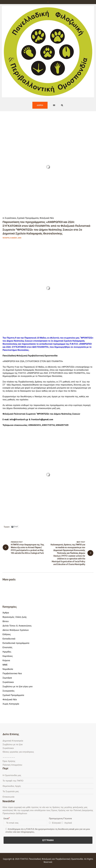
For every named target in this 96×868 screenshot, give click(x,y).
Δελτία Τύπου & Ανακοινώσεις (17, 626)
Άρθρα (6, 613)
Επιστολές (7, 647)
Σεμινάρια (7, 678)
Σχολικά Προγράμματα (28, 218)
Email (7, 818)
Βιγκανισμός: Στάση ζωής (15, 617)
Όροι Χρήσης (9, 761)
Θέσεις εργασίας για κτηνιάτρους (18, 752)
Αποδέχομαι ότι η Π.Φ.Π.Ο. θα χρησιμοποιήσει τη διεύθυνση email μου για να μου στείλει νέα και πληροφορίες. (48, 830)
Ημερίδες (7, 652)
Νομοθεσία (8, 669)
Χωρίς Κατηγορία (11, 704)
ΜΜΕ (5, 665)
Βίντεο (6, 621)
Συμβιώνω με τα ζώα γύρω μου (18, 686)
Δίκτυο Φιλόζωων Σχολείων (16, 630)
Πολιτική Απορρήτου (12, 765)
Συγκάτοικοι (10, 218)
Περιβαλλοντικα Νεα (12, 673)
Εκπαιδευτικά (9, 639)
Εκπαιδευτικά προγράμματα (16, 643)
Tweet (7, 527)
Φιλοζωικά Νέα (47, 218)
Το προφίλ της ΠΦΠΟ (13, 781)
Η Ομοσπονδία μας (12, 775)
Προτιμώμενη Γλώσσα (60, 818)
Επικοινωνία (8, 797)
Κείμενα (6, 660)
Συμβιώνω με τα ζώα (12, 744)
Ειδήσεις (7, 634)
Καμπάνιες (8, 656)
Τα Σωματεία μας (11, 791)
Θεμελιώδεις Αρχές (12, 786)
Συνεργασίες (9, 691)
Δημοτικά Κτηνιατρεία (13, 741)
